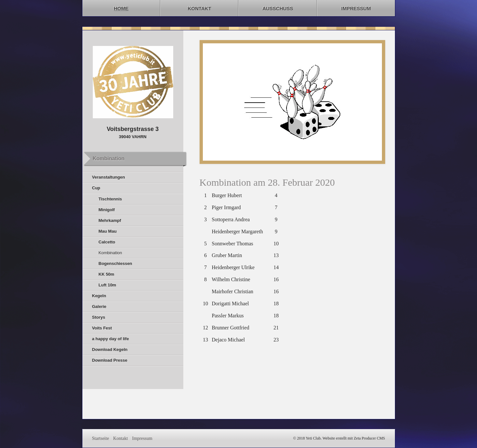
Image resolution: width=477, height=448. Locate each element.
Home (121, 8)
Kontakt (199, 8)
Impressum (356, 8)
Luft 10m (107, 285)
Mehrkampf (110, 220)
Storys (99, 317)
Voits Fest (102, 328)
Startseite (101, 438)
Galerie (99, 306)
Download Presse (110, 360)
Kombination (110, 253)
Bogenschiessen (115, 263)
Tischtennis (110, 199)
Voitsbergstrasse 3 (133, 129)
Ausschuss (278, 8)
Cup (96, 188)
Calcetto (107, 242)
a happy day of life (111, 339)
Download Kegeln (110, 349)
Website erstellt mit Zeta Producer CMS (354, 438)
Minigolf (107, 210)
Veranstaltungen (109, 177)
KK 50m (106, 274)
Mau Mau (108, 231)
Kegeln (99, 296)
